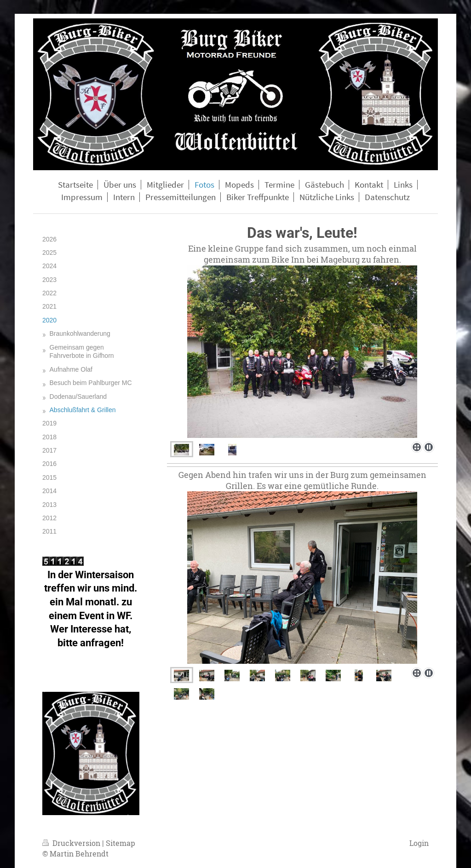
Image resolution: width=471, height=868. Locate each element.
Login (419, 843)
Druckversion (72, 843)
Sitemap (121, 843)
